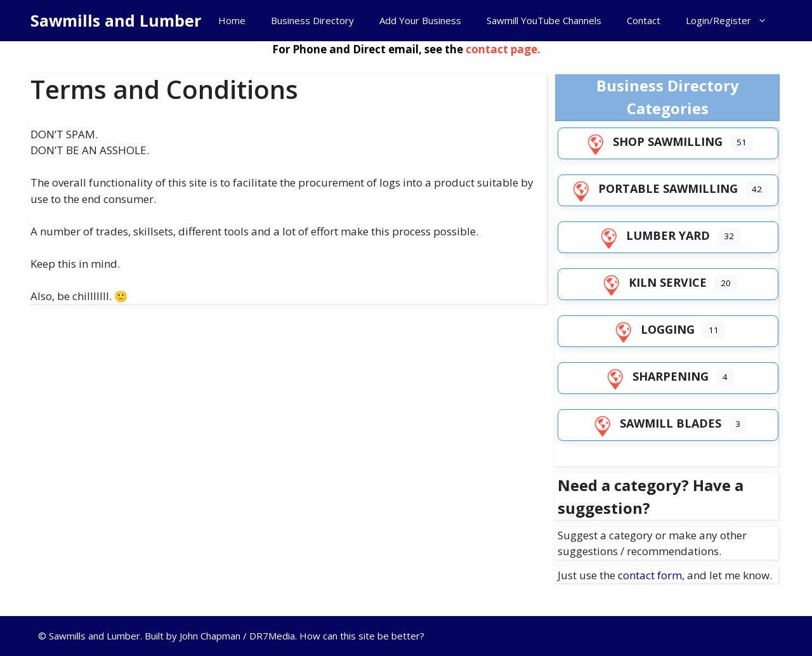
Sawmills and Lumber (116, 20)
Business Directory (312, 20)
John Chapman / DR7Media (237, 636)
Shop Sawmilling (652, 141)
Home (232, 20)
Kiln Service (652, 282)
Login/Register (733, 21)
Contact (644, 20)
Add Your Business (420, 20)
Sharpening (655, 376)
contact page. (503, 49)
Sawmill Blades (655, 423)
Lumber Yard (653, 235)
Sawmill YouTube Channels (544, 20)
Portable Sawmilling (653, 188)
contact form (650, 575)
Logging (652, 329)
